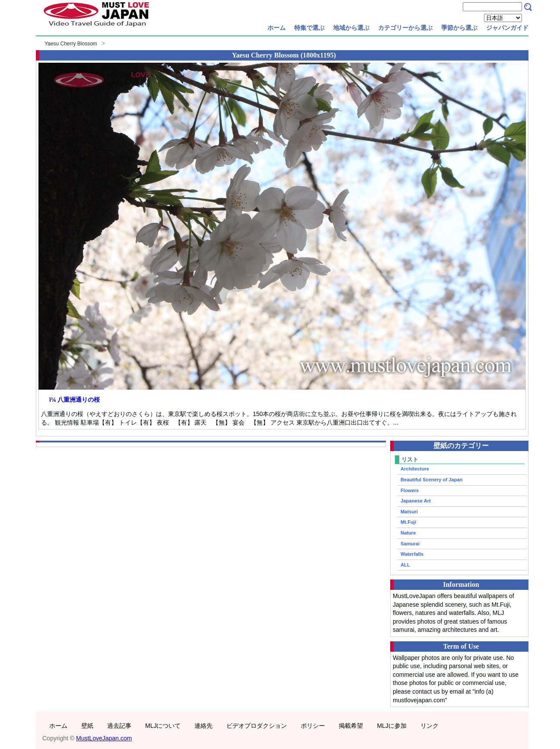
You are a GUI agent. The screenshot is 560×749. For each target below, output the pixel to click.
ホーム (277, 28)
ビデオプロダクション (257, 726)
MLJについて (163, 726)
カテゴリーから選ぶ (405, 28)
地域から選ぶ (351, 28)
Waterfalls (412, 554)
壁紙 (87, 726)
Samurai (410, 544)
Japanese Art (416, 501)
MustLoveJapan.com (104, 738)
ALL (405, 565)
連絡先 (204, 726)
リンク (430, 726)
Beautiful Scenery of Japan (432, 480)
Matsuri (409, 512)
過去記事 (119, 726)
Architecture (415, 469)
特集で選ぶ (309, 28)
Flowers (410, 490)
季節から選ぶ (459, 28)
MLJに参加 (391, 726)
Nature (408, 533)
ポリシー (313, 726)
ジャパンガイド (507, 28)
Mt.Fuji (408, 522)
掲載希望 (351, 726)
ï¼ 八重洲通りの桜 (75, 400)
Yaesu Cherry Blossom (71, 44)
